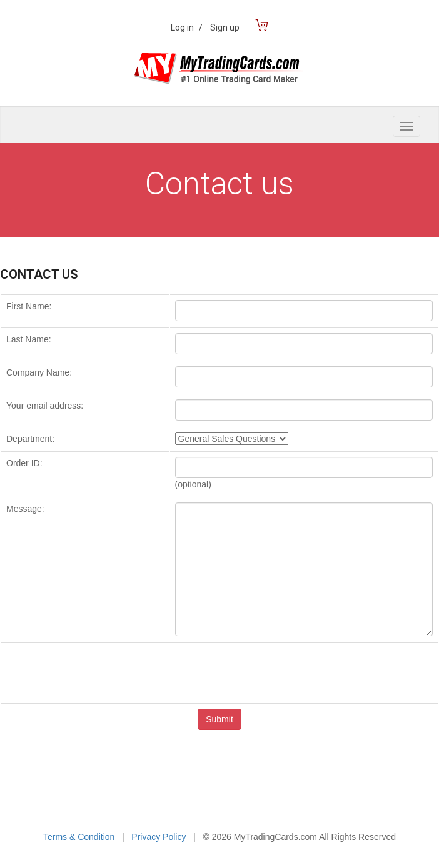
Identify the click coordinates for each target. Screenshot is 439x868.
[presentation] (219, 672)
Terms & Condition (79, 837)
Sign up (225, 27)
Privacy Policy (159, 837)
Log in (187, 27)
